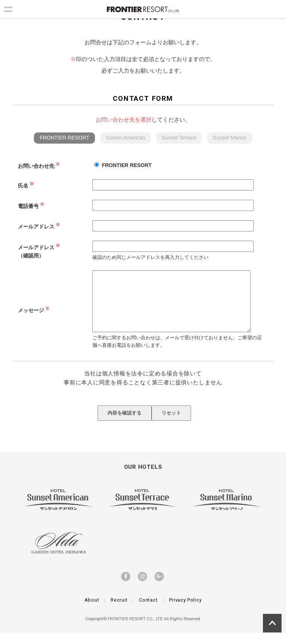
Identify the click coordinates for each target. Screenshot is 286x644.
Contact (148, 611)
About (92, 611)
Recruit (119, 611)
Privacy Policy (185, 611)
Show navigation (8, 8)
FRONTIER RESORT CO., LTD (135, 630)
